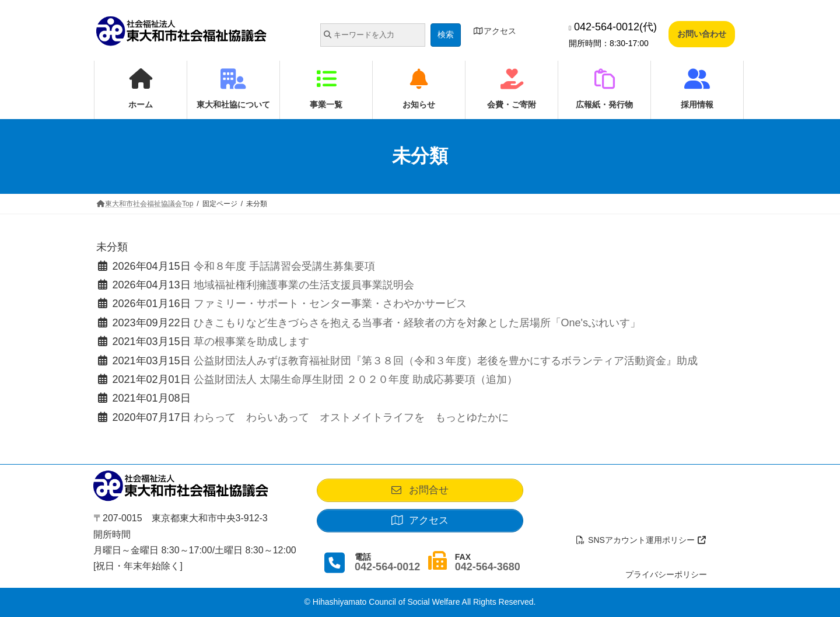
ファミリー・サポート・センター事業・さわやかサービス (330, 304)
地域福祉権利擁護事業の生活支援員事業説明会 (304, 285)
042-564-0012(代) (613, 27)
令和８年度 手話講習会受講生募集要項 (284, 266)
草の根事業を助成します (251, 341)
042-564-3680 (488, 571)
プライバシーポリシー (666, 574)
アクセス (495, 31)
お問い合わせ (702, 34)
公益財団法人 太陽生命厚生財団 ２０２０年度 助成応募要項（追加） (356, 379)
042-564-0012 (387, 571)
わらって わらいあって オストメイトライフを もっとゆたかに (351, 417)
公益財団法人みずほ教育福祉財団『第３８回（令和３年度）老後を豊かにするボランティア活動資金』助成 (446, 361)
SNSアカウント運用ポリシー (642, 540)
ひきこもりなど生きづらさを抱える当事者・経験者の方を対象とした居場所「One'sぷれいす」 (417, 323)
